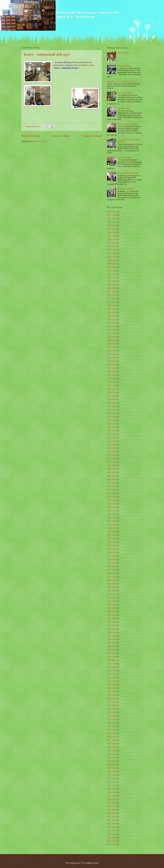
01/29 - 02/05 (112, 372)
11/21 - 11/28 (112, 431)
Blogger (96, 863)
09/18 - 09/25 (112, 399)
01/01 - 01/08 (112, 375)
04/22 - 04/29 (112, 577)
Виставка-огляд (123, 108)
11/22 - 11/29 (112, 671)
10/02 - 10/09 (112, 646)
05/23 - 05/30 (112, 462)
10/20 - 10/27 (112, 281)
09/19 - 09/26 (112, 452)
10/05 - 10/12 (112, 246)
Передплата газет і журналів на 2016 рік (122, 81)
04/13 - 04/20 (112, 744)
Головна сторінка (61, 136)
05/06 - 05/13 (112, 573)
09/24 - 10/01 (112, 344)
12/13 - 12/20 (112, 504)
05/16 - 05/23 (112, 466)
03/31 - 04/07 (112, 824)
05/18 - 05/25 (112, 737)
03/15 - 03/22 (112, 219)
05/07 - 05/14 (112, 354)
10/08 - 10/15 (112, 340)
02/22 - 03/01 (112, 222)
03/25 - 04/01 (112, 584)
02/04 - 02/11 (112, 309)
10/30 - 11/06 (112, 636)
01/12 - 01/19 (112, 778)
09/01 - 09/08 (112, 288)
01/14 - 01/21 (112, 316)
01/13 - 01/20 (112, 546)
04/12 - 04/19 (112, 692)
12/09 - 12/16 (112, 549)
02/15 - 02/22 (112, 702)
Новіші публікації (30, 136)
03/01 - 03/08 (112, 521)
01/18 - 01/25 (112, 709)
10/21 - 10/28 (112, 563)
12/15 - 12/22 (112, 525)
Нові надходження (125, 93)
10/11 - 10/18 (112, 514)
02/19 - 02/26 (112, 368)
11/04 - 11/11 (112, 559)
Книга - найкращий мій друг (47, 54)
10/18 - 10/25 (112, 681)
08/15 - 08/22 (112, 459)
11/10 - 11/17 (112, 799)
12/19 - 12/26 (112, 417)
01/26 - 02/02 (112, 772)
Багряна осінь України (126, 189)
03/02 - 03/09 (112, 758)
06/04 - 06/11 (112, 351)
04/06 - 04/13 (112, 253)
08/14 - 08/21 (112, 406)
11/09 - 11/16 (112, 723)
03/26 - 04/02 (112, 619)
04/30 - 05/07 (112, 358)
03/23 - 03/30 (112, 257)
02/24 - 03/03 (112, 838)
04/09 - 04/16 (112, 361)
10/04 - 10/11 (112, 518)
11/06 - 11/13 (112, 632)
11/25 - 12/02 (112, 552)
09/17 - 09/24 (112, 347)
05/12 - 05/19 (112, 817)
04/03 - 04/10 (112, 650)
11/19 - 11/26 (112, 330)
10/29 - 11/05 (112, 608)
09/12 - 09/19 (112, 455)
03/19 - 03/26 (112, 365)
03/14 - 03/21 (112, 483)
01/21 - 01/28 (112, 312)
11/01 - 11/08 (112, 678)
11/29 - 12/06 (112, 667)
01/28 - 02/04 (112, 591)
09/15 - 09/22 (112, 810)
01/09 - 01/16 (112, 413)
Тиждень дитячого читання (128, 124)
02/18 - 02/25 (112, 306)
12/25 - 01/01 (112, 379)
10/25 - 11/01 (112, 511)
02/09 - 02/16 (112, 264)
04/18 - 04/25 (112, 469)
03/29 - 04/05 (112, 695)
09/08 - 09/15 (112, 813)
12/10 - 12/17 (112, 320)
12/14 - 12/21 (112, 712)
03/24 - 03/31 (112, 295)
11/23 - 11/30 (112, 236)
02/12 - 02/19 (112, 622)
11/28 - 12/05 (112, 427)
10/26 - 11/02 (112, 239)
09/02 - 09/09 (112, 566)
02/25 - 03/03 (112, 302)
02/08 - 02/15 (112, 226)
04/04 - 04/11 (112, 476)
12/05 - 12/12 (112, 424)
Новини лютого (123, 53)
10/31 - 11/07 (112, 438)
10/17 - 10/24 (112, 445)
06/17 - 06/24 (112, 570)
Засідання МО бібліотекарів (128, 173)
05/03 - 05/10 (112, 688)
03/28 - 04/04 (112, 479)
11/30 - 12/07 (112, 232)
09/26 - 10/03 (112, 448)
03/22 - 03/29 (112, 215)
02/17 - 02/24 (112, 841)
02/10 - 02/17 (112, 845)
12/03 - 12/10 (112, 323)
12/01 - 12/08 (112, 271)
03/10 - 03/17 (112, 299)
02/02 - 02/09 (112, 768)
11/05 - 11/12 (112, 605)
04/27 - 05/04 (112, 740)
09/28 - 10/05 (112, 250)
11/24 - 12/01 (112, 274)
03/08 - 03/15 (112, 699)
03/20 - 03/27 (112, 653)
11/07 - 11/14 (112, 434)
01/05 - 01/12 (112, 782)
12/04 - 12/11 (112, 389)
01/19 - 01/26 (112, 267)
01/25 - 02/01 (112, 705)
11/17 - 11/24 (112, 532)
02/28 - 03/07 (112, 486)
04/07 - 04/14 (112, 292)
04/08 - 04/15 (112, 580)
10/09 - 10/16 (112, 643)
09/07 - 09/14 (112, 730)
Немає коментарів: (33, 126)
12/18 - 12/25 (112, 382)
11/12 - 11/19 (112, 333)
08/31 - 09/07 (112, 733)
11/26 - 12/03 (112, 326)
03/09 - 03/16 (112, 260)
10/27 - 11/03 (112, 278)
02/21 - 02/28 (112, 490)
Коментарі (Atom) (40, 141)
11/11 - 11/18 (112, 556)
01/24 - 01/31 (112, 500)
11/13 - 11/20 (112, 393)
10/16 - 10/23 (112, 396)
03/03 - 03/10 (112, 542)
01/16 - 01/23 (112, 410)
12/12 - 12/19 (112, 420)
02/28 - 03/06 (112, 657)
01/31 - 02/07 (112, 497)
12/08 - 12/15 (112, 528)
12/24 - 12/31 (112, 598)
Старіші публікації (92, 136)
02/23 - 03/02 (112, 761)
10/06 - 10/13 (112, 285)
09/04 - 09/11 (112, 403)
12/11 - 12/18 (112, 385)
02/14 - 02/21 (112, 493)
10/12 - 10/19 (112, 243)
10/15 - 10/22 (112, 337)
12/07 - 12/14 (112, 229)
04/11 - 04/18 (112, 472)
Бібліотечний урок (125, 66)
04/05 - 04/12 (112, 212)
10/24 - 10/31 (112, 441)
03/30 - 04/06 (112, 747)
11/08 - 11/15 (112, 507)
